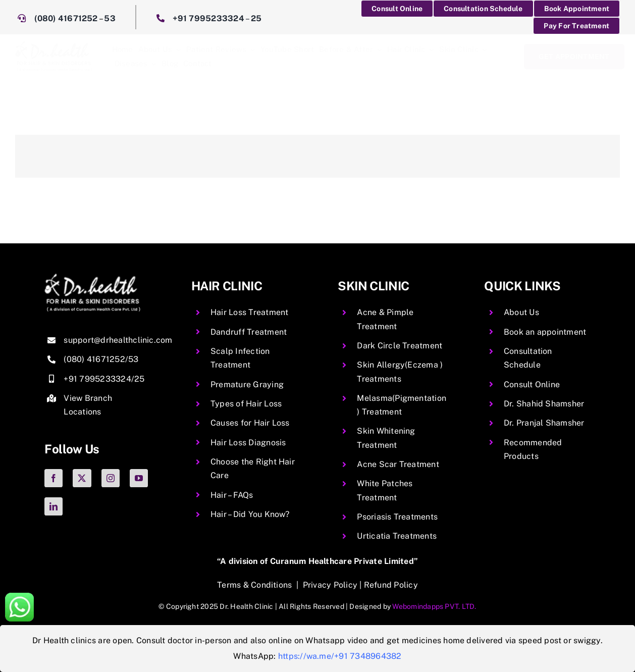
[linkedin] (54, 506)
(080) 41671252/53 (101, 359)
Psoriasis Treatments (397, 517)
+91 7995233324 (208, 18)
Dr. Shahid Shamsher (544, 404)
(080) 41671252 (66, 18)
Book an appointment (545, 332)
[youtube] (139, 478)
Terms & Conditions (254, 585)
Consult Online (532, 384)
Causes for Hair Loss (250, 423)
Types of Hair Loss (246, 404)
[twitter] (82, 478)
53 (110, 18)
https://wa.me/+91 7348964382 (340, 656)
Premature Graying (247, 384)
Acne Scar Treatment (398, 464)
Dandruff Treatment (249, 332)
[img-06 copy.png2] (92, 277)
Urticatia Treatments (397, 536)
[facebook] (54, 478)
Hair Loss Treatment (250, 312)
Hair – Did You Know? (250, 514)
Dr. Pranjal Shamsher (544, 423)
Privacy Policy (330, 585)
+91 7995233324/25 (104, 379)
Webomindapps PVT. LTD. (434, 606)
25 (256, 18)
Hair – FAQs (232, 495)
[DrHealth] (54, 45)
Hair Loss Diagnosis (248, 443)
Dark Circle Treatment (400, 346)
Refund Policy (391, 585)
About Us (521, 312)
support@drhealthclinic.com (118, 340)
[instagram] (111, 478)
